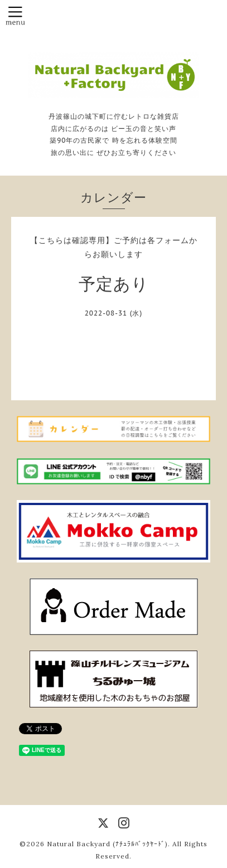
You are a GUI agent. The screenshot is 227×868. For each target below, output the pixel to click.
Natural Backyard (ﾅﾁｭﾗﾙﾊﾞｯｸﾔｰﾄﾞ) (107, 844)
